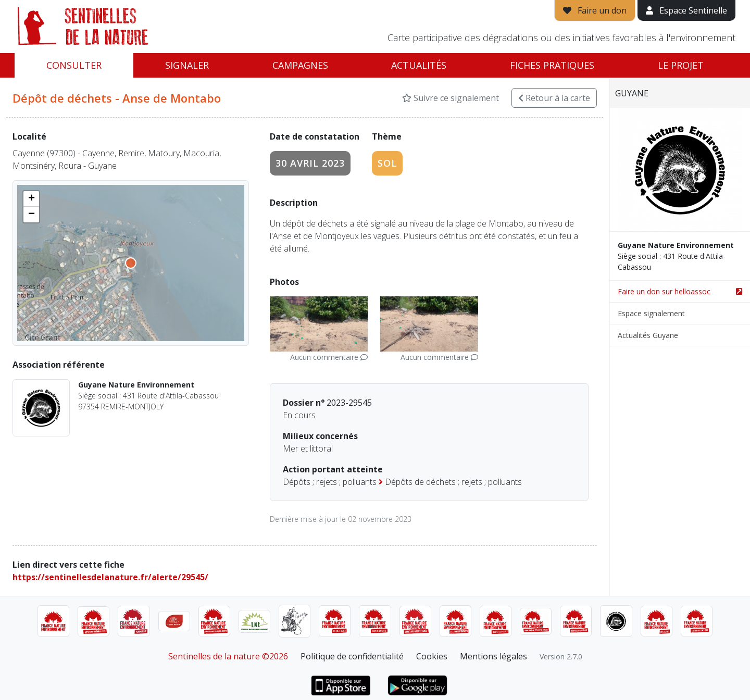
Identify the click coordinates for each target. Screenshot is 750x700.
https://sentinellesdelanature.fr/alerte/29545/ (110, 577)
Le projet (681, 65)
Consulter (74, 65)
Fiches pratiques (552, 65)
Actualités (419, 65)
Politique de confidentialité (352, 656)
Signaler (187, 65)
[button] (31, 199)
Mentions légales (493, 656)
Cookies (432, 656)
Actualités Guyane (648, 335)
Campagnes (300, 65)
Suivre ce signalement (451, 98)
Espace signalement (651, 313)
